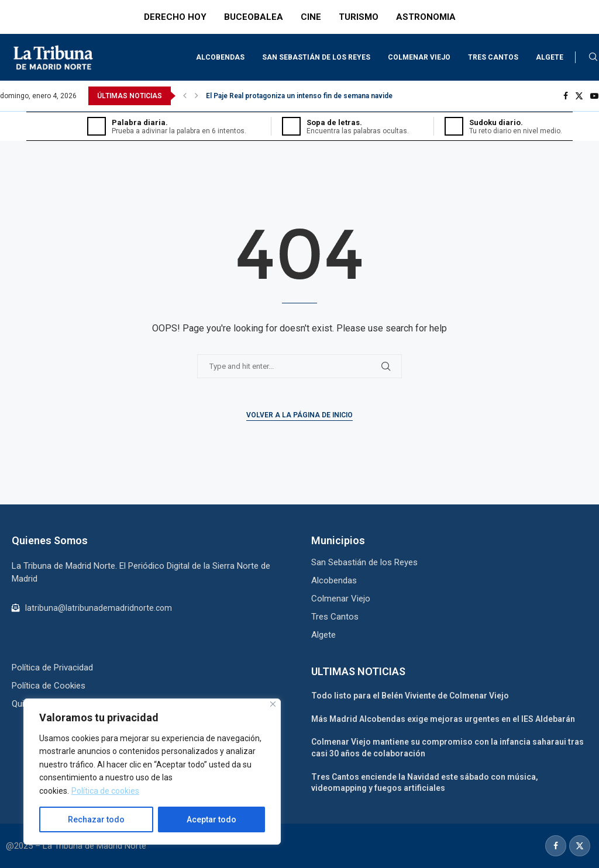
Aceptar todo (211, 819)
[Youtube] (594, 96)
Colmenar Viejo (419, 57)
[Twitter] (579, 96)
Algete (550, 57)
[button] (185, 96)
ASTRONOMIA (426, 17)
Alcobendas (220, 57)
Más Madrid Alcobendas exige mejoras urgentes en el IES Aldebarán (443, 719)
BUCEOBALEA (254, 17)
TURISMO (359, 17)
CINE (311, 17)
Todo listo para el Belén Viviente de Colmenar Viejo (410, 696)
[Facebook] (566, 96)
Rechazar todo (96, 819)
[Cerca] (273, 704)
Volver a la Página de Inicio (299, 415)
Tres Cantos (493, 57)
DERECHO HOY (175, 17)
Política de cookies (105, 791)
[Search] (593, 57)
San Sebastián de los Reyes (316, 57)
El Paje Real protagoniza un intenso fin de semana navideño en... (311, 96)
